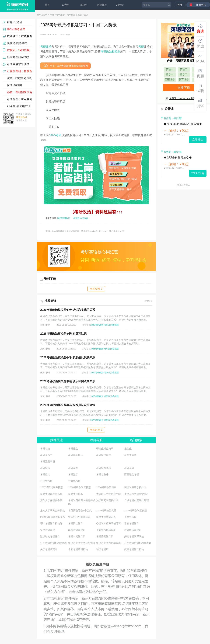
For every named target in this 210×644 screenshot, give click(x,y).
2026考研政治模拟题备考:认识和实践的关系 (68, 310)
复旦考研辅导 (48, 530)
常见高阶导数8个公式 (80, 510)
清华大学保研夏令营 (51, 500)
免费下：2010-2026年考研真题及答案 (188, 98)
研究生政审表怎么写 (51, 494)
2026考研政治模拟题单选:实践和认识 (63, 334)
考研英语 (129, 468)
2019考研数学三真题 (136, 510)
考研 (52, 15)
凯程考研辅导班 (77, 530)
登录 (180, 5)
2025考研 (55, 135)
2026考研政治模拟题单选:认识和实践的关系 (68, 381)
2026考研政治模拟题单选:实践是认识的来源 (68, 405)
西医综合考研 (132, 474)
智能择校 (102, 5)
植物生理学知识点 (106, 517)
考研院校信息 (104, 455)
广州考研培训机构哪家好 (138, 543)
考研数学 (73, 474)
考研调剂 (73, 468)
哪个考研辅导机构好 (51, 523)
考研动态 (45, 449)
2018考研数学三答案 (80, 487)
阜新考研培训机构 (78, 549)
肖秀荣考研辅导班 (106, 530)
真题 (200, 73)
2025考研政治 (64, 218)
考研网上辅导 (76, 523)
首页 (47, 5)
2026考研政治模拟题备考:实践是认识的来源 (68, 357)
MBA (200, 58)
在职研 (84, 5)
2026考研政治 (97, 325)
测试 (200, 103)
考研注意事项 (48, 461)
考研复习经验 (104, 468)
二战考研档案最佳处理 (136, 500)
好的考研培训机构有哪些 (54, 543)
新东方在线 (42, 15)
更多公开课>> (184, 185)
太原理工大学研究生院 (108, 494)
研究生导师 (130, 455)
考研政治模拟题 (74, 15)
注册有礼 (201, 5)
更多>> (148, 301)
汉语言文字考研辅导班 (108, 543)
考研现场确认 (76, 455)
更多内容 (96, 430)
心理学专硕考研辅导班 (108, 523)
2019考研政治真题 (106, 510)
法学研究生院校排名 (107, 500)
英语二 (184, 69)
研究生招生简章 (105, 449)
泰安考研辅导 (132, 523)
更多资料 (96, 289)
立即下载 (184, 88)
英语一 (170, 69)
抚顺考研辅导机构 (134, 549)
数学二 (184, 74)
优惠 (200, 44)
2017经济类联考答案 (52, 487)
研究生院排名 (76, 494)
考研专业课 (102, 474)
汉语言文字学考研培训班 (82, 543)
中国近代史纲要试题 (79, 517)
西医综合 (170, 80)
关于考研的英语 (49, 549)
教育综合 (184, 80)
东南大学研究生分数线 (52, 510)
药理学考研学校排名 (135, 487)
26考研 (120, 5)
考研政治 (60, 15)
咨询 (200, 29)
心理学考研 (46, 481)
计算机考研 (74, 481)
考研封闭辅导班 (77, 536)
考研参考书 (46, 455)
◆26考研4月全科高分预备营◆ (183, 124)
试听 (200, 88)
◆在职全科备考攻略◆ (178, 158)
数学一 (170, 74)
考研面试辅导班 (133, 530)
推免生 (128, 449)
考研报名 (73, 449)
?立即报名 (198, 173)
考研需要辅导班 (105, 536)
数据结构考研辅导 (50, 536)
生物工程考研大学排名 (136, 494)
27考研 (65, 5)
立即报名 (198, 140)
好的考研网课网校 (134, 536)
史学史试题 (130, 517)
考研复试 (45, 468)
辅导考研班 (102, 549)
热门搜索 (136, 440)
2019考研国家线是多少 (53, 517)
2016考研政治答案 (106, 487)
